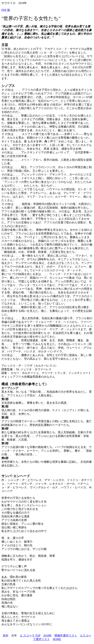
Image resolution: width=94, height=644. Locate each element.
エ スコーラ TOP (30, 635)
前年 (6, 635)
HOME (57, 639)
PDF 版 (6, 10)
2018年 (47, 635)
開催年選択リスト (66, 635)
